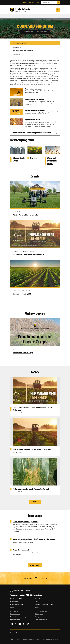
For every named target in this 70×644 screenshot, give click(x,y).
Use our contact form (16, 598)
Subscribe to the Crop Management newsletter (31, 132)
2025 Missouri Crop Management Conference (28, 254)
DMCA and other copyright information (49, 639)
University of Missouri (22, 591)
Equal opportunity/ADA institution (44, 604)
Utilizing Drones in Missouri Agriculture (26, 215)
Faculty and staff (17, 47)
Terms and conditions (41, 620)
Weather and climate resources (34, 89)
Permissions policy (15, 620)
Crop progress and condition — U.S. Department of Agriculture (34, 539)
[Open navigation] (58, 10)
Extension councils (15, 614)
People (25, 3)
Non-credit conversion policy (18, 617)
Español (37, 607)
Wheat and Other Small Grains (52, 161)
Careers (37, 601)
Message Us (43, 578)
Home (13, 16)
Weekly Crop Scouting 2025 (22, 294)
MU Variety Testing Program (33, 119)
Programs (20, 16)
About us (37, 598)
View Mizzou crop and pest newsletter (35, 32)
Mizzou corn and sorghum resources (35, 110)
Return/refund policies (41, 611)
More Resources (35, 565)
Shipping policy (39, 614)
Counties (32, 3)
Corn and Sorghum (32, 16)
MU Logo (11, 590)
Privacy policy (39, 617)
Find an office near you (17, 604)
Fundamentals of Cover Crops (23, 352)
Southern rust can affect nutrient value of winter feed (31, 489)
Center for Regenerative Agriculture (25, 521)
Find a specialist (15, 601)
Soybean (33, 158)
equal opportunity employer (20, 633)
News (38, 3)
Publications (16, 54)
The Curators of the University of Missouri (24, 639)
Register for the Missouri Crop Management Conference (32, 449)
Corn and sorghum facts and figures (23, 51)
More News (35, 502)
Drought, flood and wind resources (35, 99)
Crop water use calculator (21, 550)
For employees (14, 611)
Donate (12, 607)
